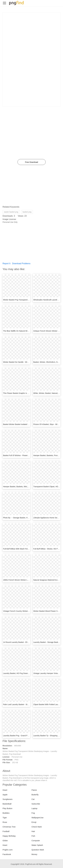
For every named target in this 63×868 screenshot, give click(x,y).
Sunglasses (8, 799)
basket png (27, 212)
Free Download (32, 162)
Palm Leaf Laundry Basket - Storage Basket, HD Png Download (28, 704)
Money (34, 854)
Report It (6, 263)
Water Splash (37, 845)
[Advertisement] (32, 30)
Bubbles (6, 813)
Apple (5, 795)
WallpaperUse (38, 818)
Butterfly (35, 795)
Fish (33, 836)
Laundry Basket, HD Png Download (17, 673)
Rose (5, 822)
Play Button (7, 808)
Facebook (7, 854)
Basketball (7, 804)
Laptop (35, 808)
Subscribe (36, 804)
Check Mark (37, 827)
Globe (5, 841)
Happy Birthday (9, 836)
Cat (33, 799)
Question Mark (38, 850)
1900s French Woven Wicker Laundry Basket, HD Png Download (29, 580)
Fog (33, 813)
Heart (5, 790)
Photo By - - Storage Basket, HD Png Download (22, 518)
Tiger (5, 818)
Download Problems (21, 263)
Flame (34, 790)
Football (6, 831)
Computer (36, 841)
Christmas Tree (9, 827)
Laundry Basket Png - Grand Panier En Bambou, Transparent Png (29, 736)
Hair (33, 831)
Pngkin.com (8, 850)
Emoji (34, 822)
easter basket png (11, 212)
